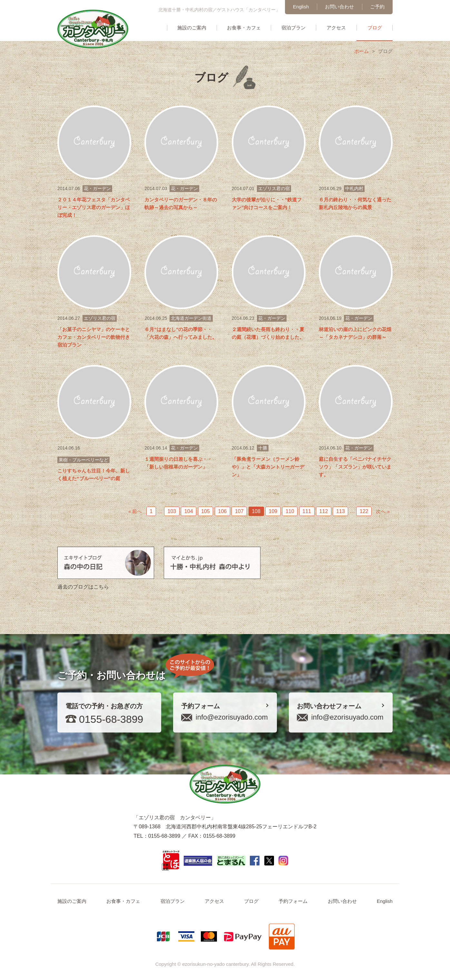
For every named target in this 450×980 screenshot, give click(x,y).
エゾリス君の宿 (274, 188)
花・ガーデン (97, 188)
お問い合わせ (339, 7)
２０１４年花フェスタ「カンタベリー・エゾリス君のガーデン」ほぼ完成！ (94, 207)
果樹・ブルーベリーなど (83, 460)
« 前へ (135, 511)
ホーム (362, 51)
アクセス (336, 28)
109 (273, 511)
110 (290, 511)
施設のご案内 (192, 28)
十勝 (263, 448)
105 (205, 511)
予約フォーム (293, 901)
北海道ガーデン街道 (191, 318)
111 (307, 511)
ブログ (375, 28)
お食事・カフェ (244, 28)
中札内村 (354, 188)
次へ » (383, 511)
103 (172, 511)
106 (223, 511)
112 (324, 511)
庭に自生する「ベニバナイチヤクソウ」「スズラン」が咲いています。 (355, 467)
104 (189, 511)
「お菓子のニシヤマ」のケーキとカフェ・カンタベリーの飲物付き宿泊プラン (94, 337)
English (301, 7)
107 (239, 511)
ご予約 (377, 7)
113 (341, 511)
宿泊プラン (293, 28)
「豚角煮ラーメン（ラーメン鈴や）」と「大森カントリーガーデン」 (268, 467)
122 (364, 511)
